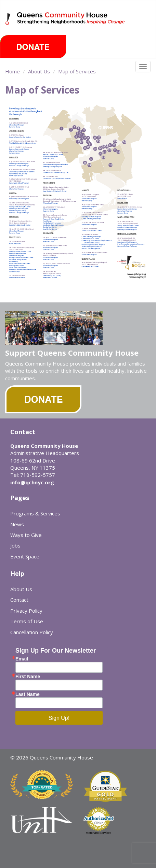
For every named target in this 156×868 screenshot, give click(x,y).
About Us (39, 71)
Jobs (15, 545)
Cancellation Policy (32, 632)
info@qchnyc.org (32, 482)
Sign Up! (59, 718)
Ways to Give (26, 535)
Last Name (28, 694)
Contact (19, 600)
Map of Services (77, 71)
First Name (28, 677)
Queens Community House (71, 24)
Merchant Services (99, 833)
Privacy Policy (26, 611)
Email (22, 659)
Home (12, 71)
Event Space (25, 556)
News (17, 524)
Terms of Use (27, 621)
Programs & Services (35, 513)
